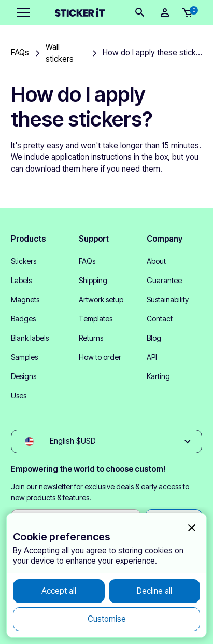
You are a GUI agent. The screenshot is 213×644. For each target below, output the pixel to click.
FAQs (87, 261)
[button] (21, 12)
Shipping (93, 280)
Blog (154, 338)
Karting (158, 376)
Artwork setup (101, 299)
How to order (100, 357)
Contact (160, 319)
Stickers (24, 261)
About (156, 261)
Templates (96, 319)
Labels (21, 280)
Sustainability (168, 299)
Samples (24, 357)
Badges (23, 319)
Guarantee (164, 280)
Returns (91, 338)
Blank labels (30, 338)
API (152, 357)
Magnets (25, 299)
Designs (24, 376)
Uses (19, 395)
